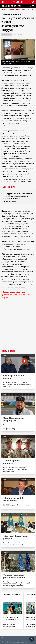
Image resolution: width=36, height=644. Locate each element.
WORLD (19, 6)
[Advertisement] (18, 330)
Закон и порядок (18, 35)
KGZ (6, 6)
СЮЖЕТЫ (30, 10)
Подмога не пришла (12, 595)
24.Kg (30, 75)
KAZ (3, 6)
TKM (12, 6)
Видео (18, 10)
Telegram (27, 295)
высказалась (7, 133)
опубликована (8, 85)
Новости (5, 10)
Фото (24, 10)
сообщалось (16, 211)
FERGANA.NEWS (18, 2)
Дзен (6, 298)
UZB (15, 6)
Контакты (5, 638)
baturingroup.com (20, 642)
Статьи (12, 10)
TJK (9, 6)
